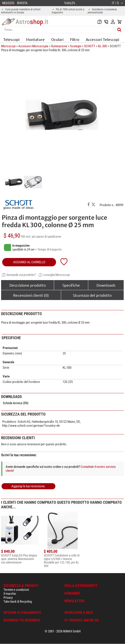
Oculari (57, 39)
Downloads (106, 285)
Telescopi (11, 39)
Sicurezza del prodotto (92, 295)
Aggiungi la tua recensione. (28, 486)
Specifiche (71, 285)
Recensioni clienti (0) (31, 295)
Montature (35, 39)
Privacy (8, 598)
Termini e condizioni (16, 590)
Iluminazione (59, 46)
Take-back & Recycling (18, 602)
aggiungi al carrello (29, 262)
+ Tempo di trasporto (48, 249)
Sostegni (76, 46)
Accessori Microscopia (33, 46)
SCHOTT (90, 46)
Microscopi (8, 46)
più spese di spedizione (46, 237)
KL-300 (102, 46)
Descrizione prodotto (28, 285)
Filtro (75, 39)
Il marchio (10, 594)
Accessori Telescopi (102, 39)
